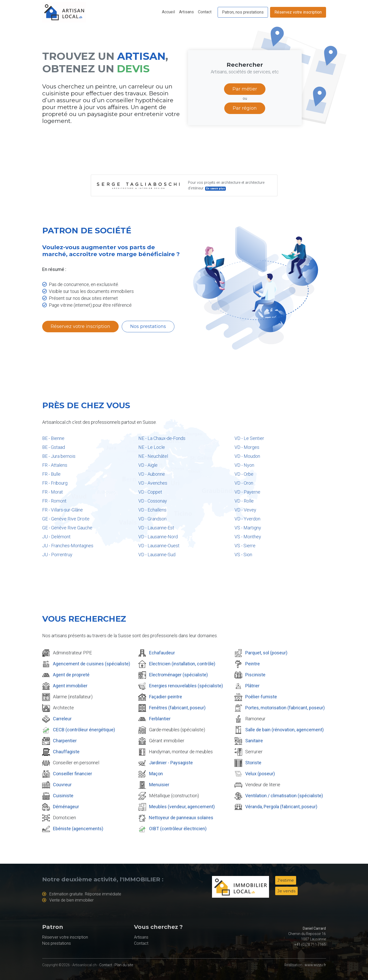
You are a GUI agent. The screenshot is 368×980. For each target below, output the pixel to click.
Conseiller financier (73, 774)
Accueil (168, 12)
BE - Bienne (53, 438)
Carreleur (62, 719)
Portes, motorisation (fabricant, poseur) (285, 708)
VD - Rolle (244, 501)
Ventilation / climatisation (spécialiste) (284, 796)
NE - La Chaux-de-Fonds (162, 438)
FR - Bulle (51, 474)
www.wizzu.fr (315, 965)
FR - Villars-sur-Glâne (63, 510)
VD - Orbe (244, 474)
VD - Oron (244, 483)
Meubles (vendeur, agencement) (182, 807)
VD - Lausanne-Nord (158, 537)
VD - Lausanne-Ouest (159, 546)
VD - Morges (247, 447)
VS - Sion (243, 555)
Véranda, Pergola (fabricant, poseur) (281, 807)
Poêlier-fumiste (261, 697)
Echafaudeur (162, 653)
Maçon (156, 774)
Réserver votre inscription (65, 937)
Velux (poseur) (260, 774)
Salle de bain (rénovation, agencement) (285, 730)
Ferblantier (160, 719)
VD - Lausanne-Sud (157, 555)
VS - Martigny (248, 528)
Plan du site (124, 965)
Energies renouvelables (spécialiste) (186, 686)
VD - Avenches (153, 483)
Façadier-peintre (166, 697)
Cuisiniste (63, 796)
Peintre (253, 664)
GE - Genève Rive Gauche (67, 528)
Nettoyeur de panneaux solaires (181, 818)
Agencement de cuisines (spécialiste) (92, 664)
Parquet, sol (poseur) (266, 653)
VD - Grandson (152, 519)
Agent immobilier (70, 686)
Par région (245, 108)
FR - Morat (53, 492)
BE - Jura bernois (59, 456)
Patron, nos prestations (243, 12)
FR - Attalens (55, 465)
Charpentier (65, 741)
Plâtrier (252, 686)
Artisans (186, 12)
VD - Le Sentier (249, 438)
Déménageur (66, 807)
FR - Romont (54, 501)
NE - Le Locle (152, 447)
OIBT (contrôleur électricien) (178, 829)
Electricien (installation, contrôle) (182, 664)
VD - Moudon (247, 456)
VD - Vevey (245, 510)
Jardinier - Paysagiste (171, 763)
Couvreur (62, 785)
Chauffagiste (66, 752)
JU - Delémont (56, 537)
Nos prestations (148, 326)
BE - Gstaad (54, 447)
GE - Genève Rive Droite (66, 519)
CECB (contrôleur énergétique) (84, 730)
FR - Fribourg (55, 483)
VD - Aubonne (152, 474)
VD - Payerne (247, 492)
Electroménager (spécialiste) (179, 675)
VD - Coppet (150, 492)
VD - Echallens (152, 510)
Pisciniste (255, 675)
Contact (205, 12)
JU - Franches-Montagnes (68, 546)
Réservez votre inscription (298, 12)
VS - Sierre (245, 546)
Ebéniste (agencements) (78, 829)
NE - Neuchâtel (153, 456)
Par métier (245, 89)
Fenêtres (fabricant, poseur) (177, 708)
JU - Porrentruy (57, 555)
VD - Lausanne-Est (156, 528)
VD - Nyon (244, 465)
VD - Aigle (148, 465)
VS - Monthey (248, 537)
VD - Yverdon (247, 519)
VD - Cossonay (153, 501)
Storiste (253, 763)
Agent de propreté (71, 675)
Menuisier (159, 785)
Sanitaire (254, 741)
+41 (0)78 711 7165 (310, 944)
